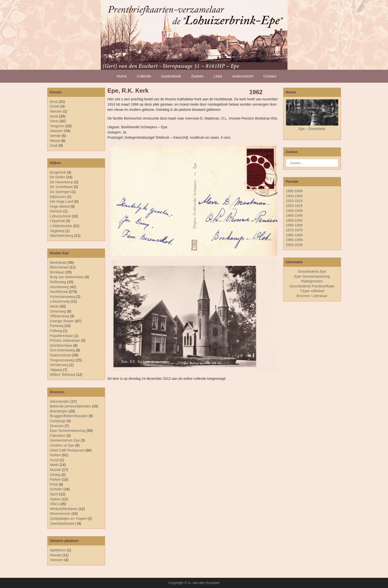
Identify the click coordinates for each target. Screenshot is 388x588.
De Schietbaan (61, 187)
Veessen (57, 560)
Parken (55, 479)
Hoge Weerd (60, 206)
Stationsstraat (61, 355)
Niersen (56, 111)
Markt (54, 465)
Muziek (55, 470)
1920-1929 (294, 206)
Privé (54, 484)
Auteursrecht (243, 76)
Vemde (55, 136)
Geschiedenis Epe (312, 271)
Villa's (55, 504)
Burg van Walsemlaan (67, 277)
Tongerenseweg (62, 360)
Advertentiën (60, 401)
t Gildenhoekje (61, 226)
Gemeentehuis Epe (65, 440)
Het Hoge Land (62, 201)
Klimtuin (56, 211)
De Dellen (58, 177)
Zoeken (197, 76)
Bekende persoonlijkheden (71, 406)
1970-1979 (294, 230)
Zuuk (54, 145)
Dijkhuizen (58, 197)
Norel (54, 116)
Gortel (55, 106)
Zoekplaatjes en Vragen (68, 519)
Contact (270, 76)
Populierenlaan (62, 336)
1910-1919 (294, 201)
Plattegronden (312, 281)
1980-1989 (294, 235)
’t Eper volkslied (312, 291)
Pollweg (56, 331)
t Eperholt (57, 221)
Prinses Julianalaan (65, 340)
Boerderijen (59, 411)
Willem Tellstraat (63, 375)
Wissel (55, 141)
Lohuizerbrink (60, 216)
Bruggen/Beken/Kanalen (69, 416)
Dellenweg (58, 282)
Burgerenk (58, 172)
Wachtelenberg (62, 236)
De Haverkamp (62, 182)
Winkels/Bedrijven (64, 509)
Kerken (55, 455)
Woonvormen (60, 514)
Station (55, 499)
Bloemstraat (59, 267)
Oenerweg (58, 311)
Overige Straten (62, 321)
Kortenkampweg (63, 297)
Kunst (55, 460)
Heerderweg (59, 287)
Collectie (144, 76)
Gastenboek (171, 76)
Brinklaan (57, 272)
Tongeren (57, 126)
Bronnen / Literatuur (312, 296)
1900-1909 (294, 196)
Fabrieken (58, 436)
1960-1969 (294, 225)
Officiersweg (60, 316)
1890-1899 (294, 191)
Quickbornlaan (61, 345)
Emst (54, 102)
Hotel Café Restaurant (67, 450)
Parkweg (57, 326)
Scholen (56, 489)
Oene (54, 121)
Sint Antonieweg (62, 350)
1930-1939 (294, 211)
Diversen (57, 426)
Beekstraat (58, 262)
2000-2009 (294, 245)
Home (122, 76)
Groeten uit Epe (62, 445)
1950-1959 (294, 220)
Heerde (56, 555)
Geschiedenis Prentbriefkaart (312, 286)
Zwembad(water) (63, 523)
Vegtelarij (57, 231)
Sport (54, 494)
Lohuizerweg (60, 301)
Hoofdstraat (59, 292)
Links (218, 76)
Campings (58, 421)
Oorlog (55, 475)
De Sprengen (60, 192)
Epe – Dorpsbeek (312, 129)
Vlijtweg (56, 370)
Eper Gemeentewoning (68, 431)
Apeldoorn (58, 550)
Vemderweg (59, 365)
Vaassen (57, 131)
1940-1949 (294, 215)
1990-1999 (294, 240)
